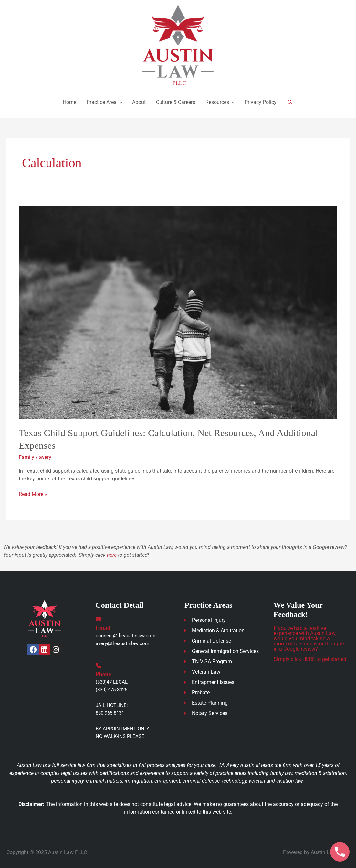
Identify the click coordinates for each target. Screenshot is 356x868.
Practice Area (102, 102)
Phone (103, 674)
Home (69, 102)
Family (26, 457)
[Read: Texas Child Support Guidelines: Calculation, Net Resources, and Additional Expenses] (178, 312)
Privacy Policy (261, 102)
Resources (217, 102)
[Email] (99, 619)
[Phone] (99, 665)
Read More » (33, 494)
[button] (290, 102)
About (139, 102)
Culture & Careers (176, 102)
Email (103, 628)
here (112, 555)
